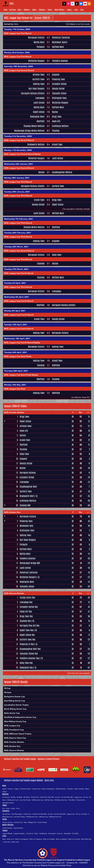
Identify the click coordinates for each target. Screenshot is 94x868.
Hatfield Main (58, 47)
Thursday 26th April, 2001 (16, 371)
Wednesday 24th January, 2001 (19, 164)
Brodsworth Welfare (36, 144)
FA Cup (7, 688)
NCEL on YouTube (74, 839)
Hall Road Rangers (36, 89)
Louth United (39, 103)
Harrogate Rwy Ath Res (29, 626)
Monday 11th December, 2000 (18, 150)
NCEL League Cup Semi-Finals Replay (21, 375)
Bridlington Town (59, 98)
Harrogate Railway (28, 473)
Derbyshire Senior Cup (15, 697)
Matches (27, 10)
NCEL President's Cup (14, 730)
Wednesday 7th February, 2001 (19, 219)
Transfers (70, 789)
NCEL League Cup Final (15, 389)
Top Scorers (6, 814)
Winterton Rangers (36, 61)
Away (13, 808)
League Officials (7, 833)
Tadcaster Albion (59, 93)
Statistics (42, 10)
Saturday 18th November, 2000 (19, 66)
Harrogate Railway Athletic (33, 93)
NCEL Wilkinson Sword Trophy (18, 734)
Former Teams (42, 822)
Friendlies (72, 800)
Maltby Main (39, 42)
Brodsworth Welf (27, 496)
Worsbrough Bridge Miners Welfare (29, 131)
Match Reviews (61, 789)
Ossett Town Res (26, 630)
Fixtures (10, 789)
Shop (82, 10)
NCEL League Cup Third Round (18, 182)
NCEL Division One (12, 512)
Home (6, 10)
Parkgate (41, 47)
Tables (35, 10)
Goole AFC (56, 121)
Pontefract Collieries (61, 38)
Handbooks (43, 833)
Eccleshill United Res (29, 607)
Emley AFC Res (26, 611)
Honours (60, 833)
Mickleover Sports (60, 42)
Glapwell (56, 75)
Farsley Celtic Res (27, 598)
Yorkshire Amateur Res (29, 658)
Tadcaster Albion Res (29, 654)
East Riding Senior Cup (15, 701)
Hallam (41, 172)
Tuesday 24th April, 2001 (16, 352)
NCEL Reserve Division (14, 593)
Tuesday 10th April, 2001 (16, 325)
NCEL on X (11, 839)
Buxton (55, 112)
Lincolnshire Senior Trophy (16, 705)
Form (18, 808)
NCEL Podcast (79, 789)
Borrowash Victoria (36, 38)
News (20, 10)
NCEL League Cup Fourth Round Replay (22, 343)
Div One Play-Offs (67, 797)
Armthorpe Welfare (60, 126)
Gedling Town (39, 84)
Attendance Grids (8, 803)
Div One (58, 797)
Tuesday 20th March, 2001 (16, 247)
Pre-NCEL (76, 833)
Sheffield (41, 121)
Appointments (18, 828)
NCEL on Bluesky (61, 839)
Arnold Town (57, 144)
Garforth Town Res (27, 640)
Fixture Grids (80, 800)
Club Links (7, 842)
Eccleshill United (59, 84)
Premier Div (35, 797)
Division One (37, 789)
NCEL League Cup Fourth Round (19, 273)
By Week (20, 797)
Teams (50, 10)
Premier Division (26, 789)
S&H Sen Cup (49, 800)
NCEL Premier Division (14, 412)
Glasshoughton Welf (28, 487)
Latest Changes (7, 828)
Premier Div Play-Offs (47, 797)
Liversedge (40, 98)
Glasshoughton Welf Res (30, 649)
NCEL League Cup (12, 725)
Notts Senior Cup (12, 713)
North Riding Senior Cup (15, 709)
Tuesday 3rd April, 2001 (15, 283)
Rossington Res (26, 668)
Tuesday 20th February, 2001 (18, 233)
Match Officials (60, 10)
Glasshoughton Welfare (62, 172)
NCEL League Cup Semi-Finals (18, 356)
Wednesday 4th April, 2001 (17, 297)
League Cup (78, 797)
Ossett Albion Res (27, 635)
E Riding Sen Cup (12, 800)
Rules (36, 833)
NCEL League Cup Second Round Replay (22, 154)
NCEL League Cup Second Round (19, 70)
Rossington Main (37, 117)
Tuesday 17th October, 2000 (17, 29)
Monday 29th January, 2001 (17, 178)
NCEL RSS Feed (86, 839)
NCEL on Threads (49, 839)
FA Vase (8, 692)
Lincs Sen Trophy (25, 800)
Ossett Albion (39, 112)
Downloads (52, 833)
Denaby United (58, 89)
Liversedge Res (26, 602)
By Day (13, 797)
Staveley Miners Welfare (34, 126)
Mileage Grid (32, 822)
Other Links (15, 842)
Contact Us (30, 833)
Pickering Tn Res (27, 644)
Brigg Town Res (26, 616)
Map (25, 822)
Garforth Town (38, 79)
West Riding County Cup (15, 721)
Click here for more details (79, 673)
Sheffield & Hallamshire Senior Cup (20, 717)
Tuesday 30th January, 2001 (17, 192)
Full (4, 808)
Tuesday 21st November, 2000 (18, 136)
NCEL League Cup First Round (18, 33)
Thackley (56, 131)
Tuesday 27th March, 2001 (16, 269)
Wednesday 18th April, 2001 (17, 338)
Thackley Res (25, 621)
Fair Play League (17, 814)
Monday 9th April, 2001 (15, 311)
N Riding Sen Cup (38, 800)
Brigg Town (57, 117)
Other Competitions (48, 789)
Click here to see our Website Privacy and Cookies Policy (47, 865)
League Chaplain (19, 833)
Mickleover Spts (26, 526)
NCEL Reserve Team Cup (15, 738)
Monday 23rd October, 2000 (17, 52)
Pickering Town (58, 79)
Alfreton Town (39, 75)
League (70, 10)
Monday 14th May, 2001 (15, 385)
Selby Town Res (26, 663)
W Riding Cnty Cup (61, 800)
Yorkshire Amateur (60, 61)
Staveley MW (25, 505)
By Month (27, 797)
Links (76, 10)
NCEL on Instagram (22, 839)
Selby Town (57, 255)
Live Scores (12, 10)
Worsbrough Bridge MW (30, 563)
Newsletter (68, 833)
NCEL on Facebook (36, 839)
